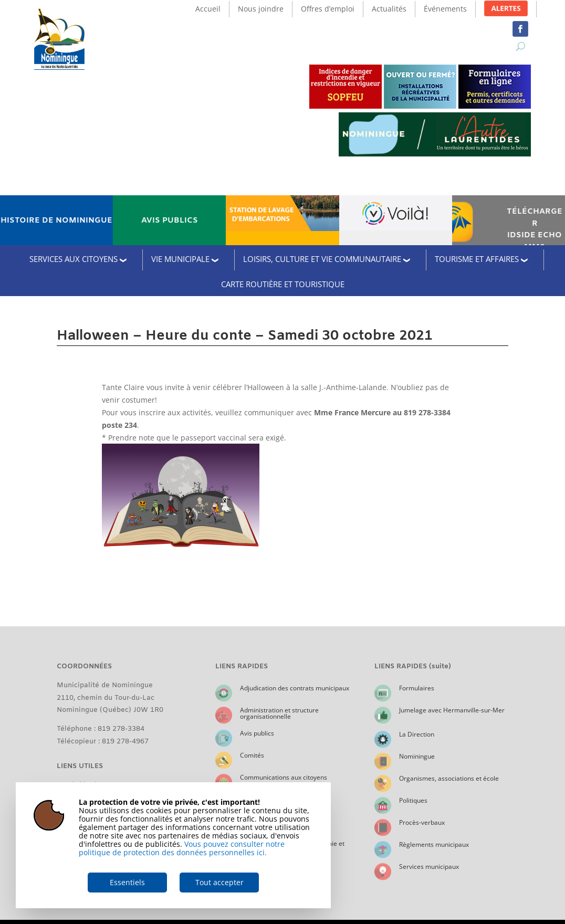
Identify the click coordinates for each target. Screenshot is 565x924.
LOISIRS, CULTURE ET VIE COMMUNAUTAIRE (322, 259)
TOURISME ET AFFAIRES (477, 259)
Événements (445, 9)
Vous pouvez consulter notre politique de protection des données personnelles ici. (182, 848)
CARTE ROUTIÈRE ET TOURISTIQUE (283, 284)
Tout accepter (219, 882)
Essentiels (127, 882)
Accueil (208, 9)
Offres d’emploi (328, 9)
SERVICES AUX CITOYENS (74, 259)
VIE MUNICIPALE (180, 259)
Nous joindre (261, 9)
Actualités (389, 9)
